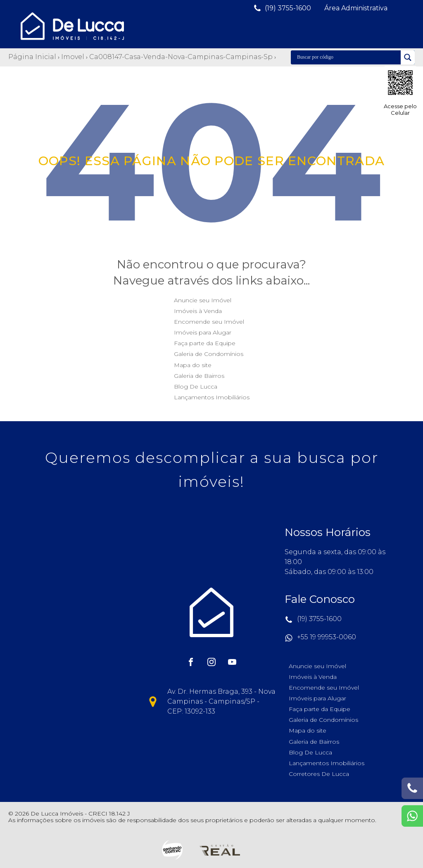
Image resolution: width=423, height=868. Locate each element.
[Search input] (348, 57)
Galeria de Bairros (199, 376)
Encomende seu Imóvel (209, 322)
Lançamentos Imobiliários (212, 397)
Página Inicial (32, 57)
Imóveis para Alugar (203, 332)
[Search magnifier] (408, 57)
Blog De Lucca (196, 387)
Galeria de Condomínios (209, 354)
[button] (282, 8)
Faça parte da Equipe (205, 343)
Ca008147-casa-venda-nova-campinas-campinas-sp (181, 57)
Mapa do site (193, 365)
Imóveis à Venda (198, 311)
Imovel (73, 57)
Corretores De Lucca (319, 774)
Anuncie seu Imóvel (203, 300)
